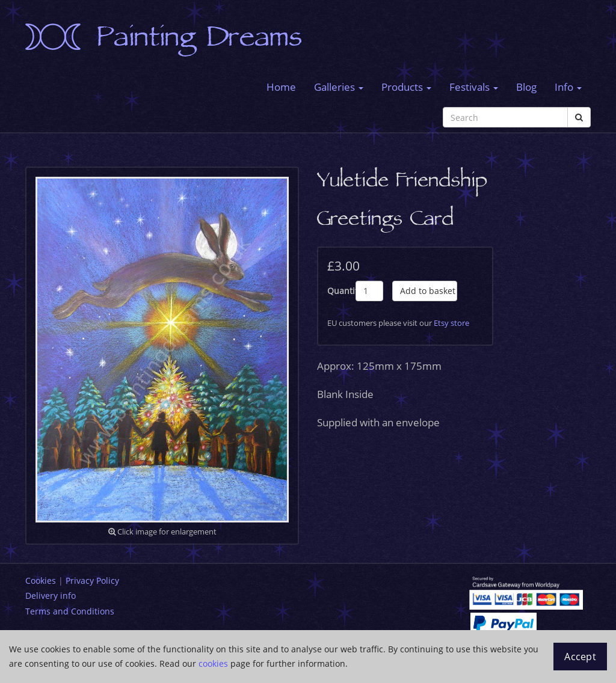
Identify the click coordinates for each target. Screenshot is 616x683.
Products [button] (406, 87)
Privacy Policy (92, 580)
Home (281, 87)
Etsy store (451, 323)
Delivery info (51, 596)
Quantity (341, 291)
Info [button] (568, 87)
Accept (580, 657)
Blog (526, 87)
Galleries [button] (339, 87)
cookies (213, 663)
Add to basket (428, 291)
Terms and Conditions (70, 611)
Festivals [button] (474, 87)
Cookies (41, 580)
